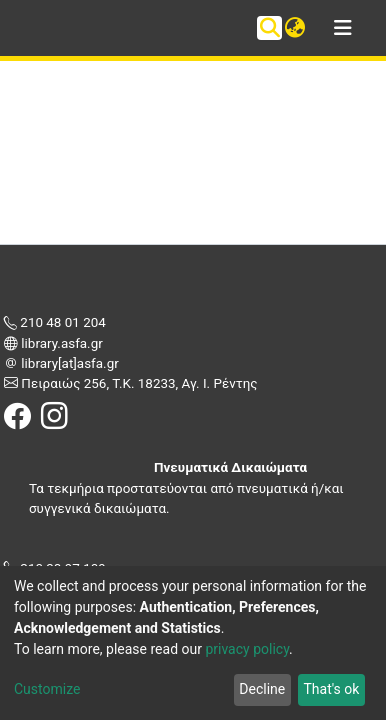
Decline (262, 689)
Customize (47, 689)
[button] (294, 28)
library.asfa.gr (60, 343)
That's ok (331, 689)
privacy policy (247, 649)
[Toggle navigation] (343, 28)
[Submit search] (269, 28)
